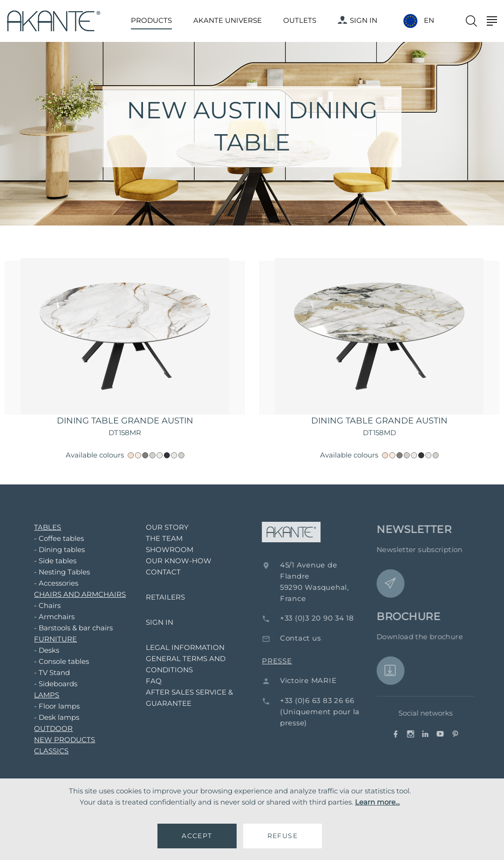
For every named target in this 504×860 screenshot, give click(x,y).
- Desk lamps (51, 717)
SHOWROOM (164, 549)
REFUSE (283, 836)
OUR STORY (162, 527)
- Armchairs (49, 617)
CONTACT (158, 572)
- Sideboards (51, 684)
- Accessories (51, 583)
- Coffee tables (54, 538)
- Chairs (42, 605)
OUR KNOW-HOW (174, 561)
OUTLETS (300, 20)
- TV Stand (47, 672)
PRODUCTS (151, 20)
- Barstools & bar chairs (68, 628)
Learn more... (377, 802)
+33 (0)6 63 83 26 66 (326, 700)
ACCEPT (197, 836)
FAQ (149, 681)
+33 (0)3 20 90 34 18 (325, 618)
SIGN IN (358, 20)
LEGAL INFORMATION (180, 647)
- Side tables (50, 561)
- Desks (41, 650)
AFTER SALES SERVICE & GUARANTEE (184, 698)
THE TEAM (159, 538)
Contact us (309, 638)
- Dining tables (54, 549)
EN (429, 20)
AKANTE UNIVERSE (228, 20)
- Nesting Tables (57, 572)
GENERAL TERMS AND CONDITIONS (180, 664)
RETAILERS (160, 597)
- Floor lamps (52, 706)
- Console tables (56, 661)
